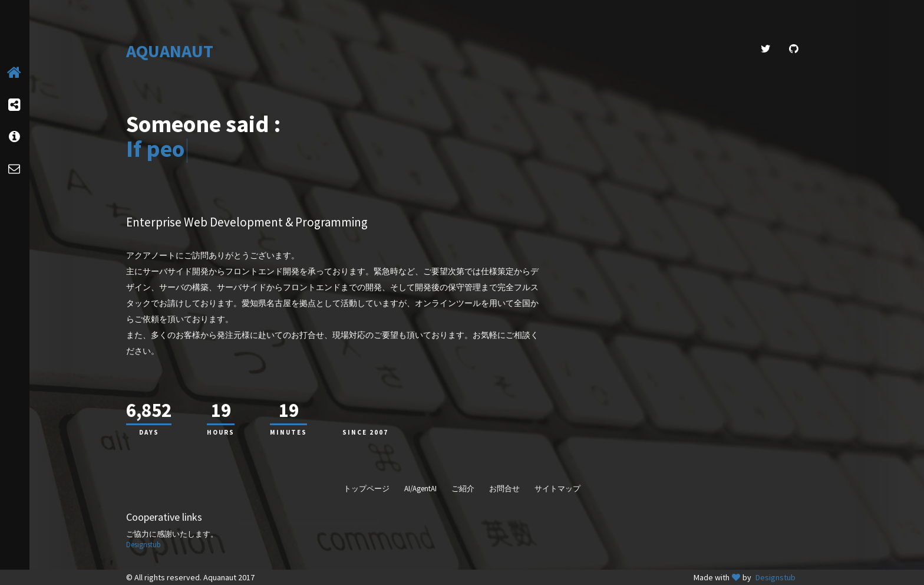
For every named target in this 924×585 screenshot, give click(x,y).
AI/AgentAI (420, 489)
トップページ (367, 489)
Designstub (143, 545)
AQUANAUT (170, 51)
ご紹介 (463, 489)
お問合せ (504, 489)
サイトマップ (557, 489)
